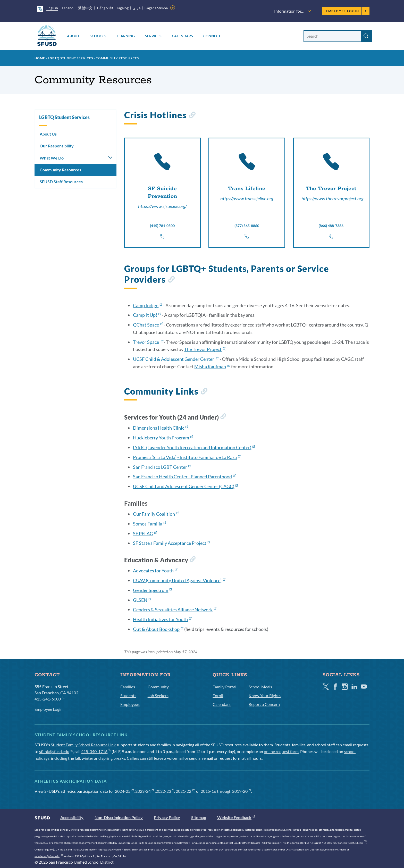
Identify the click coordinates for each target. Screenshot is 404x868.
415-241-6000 (49, 699)
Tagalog (123, 8)
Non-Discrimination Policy (119, 817)
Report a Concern (264, 704)
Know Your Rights (265, 695)
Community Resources (60, 170)
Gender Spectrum (152, 590)
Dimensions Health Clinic (160, 428)
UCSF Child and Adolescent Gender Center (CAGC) (185, 486)
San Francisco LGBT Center (162, 467)
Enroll (218, 695)
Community (158, 687)
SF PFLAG (145, 533)
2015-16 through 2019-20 (226, 791)
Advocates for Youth (155, 571)
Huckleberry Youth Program (163, 438)
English (52, 8)
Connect (212, 36)
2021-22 (185, 791)
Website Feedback (236, 817)
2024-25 (124, 791)
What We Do (52, 158)
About (73, 36)
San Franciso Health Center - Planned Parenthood (184, 477)
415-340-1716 (96, 751)
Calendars (182, 36)
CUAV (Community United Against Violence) (179, 580)
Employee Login (346, 11)
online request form (281, 751)
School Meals (260, 687)
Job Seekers (158, 695)
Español (68, 8)
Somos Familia (149, 524)
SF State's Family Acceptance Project (171, 543)
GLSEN (142, 600)
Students (128, 695)
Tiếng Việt (105, 8)
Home (40, 58)
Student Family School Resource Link (83, 745)
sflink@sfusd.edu (56, 751)
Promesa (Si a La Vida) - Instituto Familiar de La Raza (187, 457)
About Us (48, 134)
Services (153, 36)
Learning (126, 36)
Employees (130, 704)
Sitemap (199, 817)
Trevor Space (148, 342)
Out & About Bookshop (158, 629)
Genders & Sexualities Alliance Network (175, 610)
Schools (98, 36)
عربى (137, 8)
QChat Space (148, 325)
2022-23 (165, 791)
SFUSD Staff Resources (61, 182)
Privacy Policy (167, 817)
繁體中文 (85, 8)
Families (128, 687)
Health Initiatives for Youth (162, 619)
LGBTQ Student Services (70, 58)
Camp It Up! (147, 315)
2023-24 (145, 791)
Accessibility (72, 817)
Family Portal (224, 687)
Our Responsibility (57, 146)
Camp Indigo (148, 305)
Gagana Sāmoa (156, 8)
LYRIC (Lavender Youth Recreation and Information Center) (194, 447)
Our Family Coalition (156, 514)
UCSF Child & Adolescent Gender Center (176, 359)
